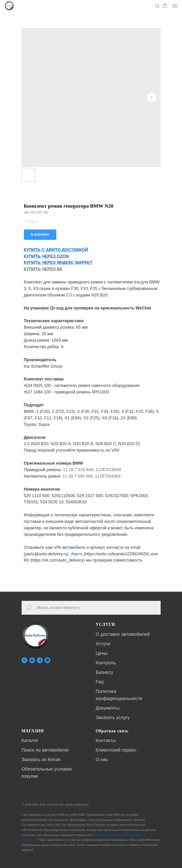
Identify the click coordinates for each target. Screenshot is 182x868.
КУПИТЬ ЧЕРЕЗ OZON (46, 256)
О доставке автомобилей (123, 634)
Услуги (103, 644)
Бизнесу (105, 672)
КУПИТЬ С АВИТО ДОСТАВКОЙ (56, 250)
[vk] (24, 660)
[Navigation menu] (175, 6)
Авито (77, 554)
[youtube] (32, 660)
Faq (100, 682)
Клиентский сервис (116, 750)
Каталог (30, 740)
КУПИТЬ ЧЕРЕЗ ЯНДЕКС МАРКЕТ (58, 263)
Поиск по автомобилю (45, 750)
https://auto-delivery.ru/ (109, 835)
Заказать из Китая (41, 759)
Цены (102, 653)
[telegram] (40, 660)
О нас (102, 759)
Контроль (106, 663)
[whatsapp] (47, 660)
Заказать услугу (113, 717)
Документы (108, 708)
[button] (157, 6)
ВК (27, 560)
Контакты (106, 740)
